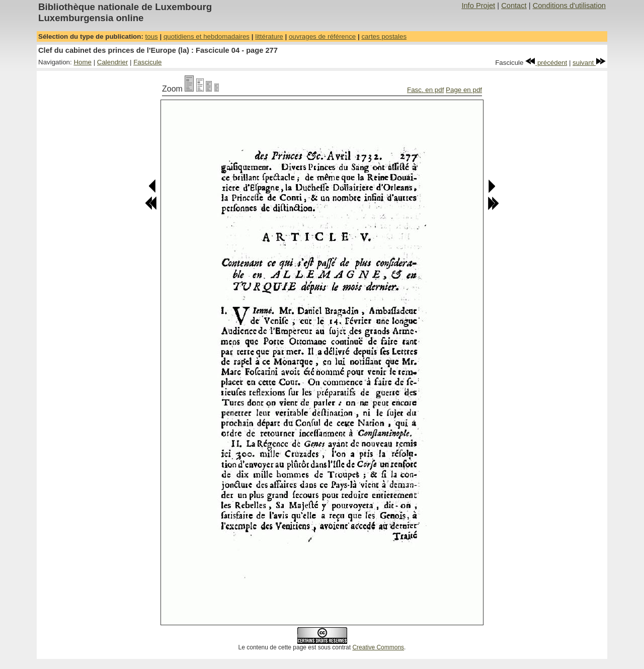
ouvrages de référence (322, 36)
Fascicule (147, 62)
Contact (514, 6)
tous (152, 36)
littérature (269, 36)
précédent (546, 63)
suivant (589, 63)
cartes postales (384, 36)
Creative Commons (378, 647)
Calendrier (113, 62)
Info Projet (478, 6)
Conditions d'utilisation (569, 6)
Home (83, 62)
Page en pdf (464, 90)
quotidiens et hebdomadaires (207, 36)
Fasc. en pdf (425, 90)
